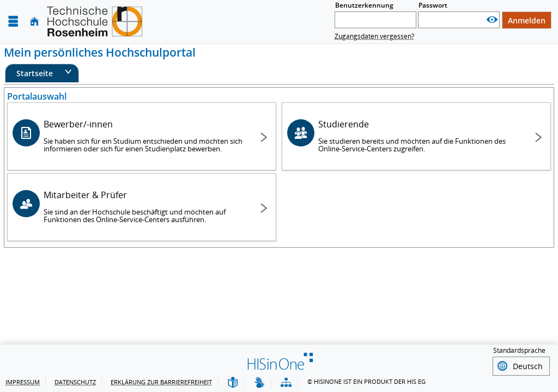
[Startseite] (34, 22)
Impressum (23, 382)
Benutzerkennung (364, 5)
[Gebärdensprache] (259, 383)
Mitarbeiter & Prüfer (143, 207)
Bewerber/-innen (143, 136)
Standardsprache (519, 352)
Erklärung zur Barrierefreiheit (161, 382)
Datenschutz (75, 382)
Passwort (433, 5)
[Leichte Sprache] (233, 383)
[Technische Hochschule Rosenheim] (95, 22)
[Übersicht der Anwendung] (286, 383)
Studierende (418, 136)
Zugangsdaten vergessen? (374, 36)
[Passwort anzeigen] (492, 20)
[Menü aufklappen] (13, 22)
